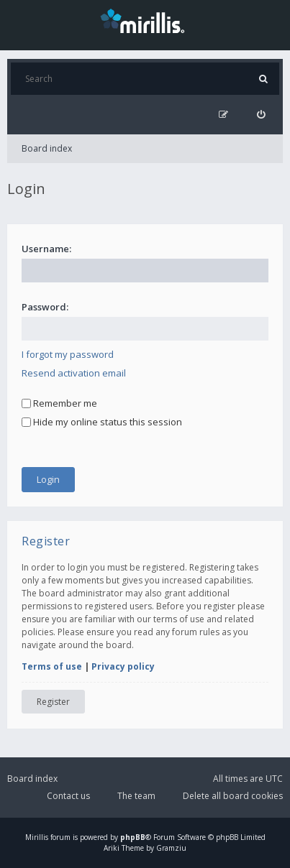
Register (53, 702)
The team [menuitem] (136, 796)
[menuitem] (261, 115)
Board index (47, 148)
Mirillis (37, 837)
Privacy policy (123, 666)
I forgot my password (68, 354)
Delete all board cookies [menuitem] (233, 796)
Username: (46, 249)
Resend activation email (74, 373)
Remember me (59, 403)
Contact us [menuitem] (68, 796)
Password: (45, 307)
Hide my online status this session (102, 422)
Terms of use (52, 666)
